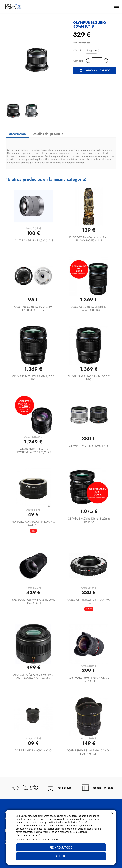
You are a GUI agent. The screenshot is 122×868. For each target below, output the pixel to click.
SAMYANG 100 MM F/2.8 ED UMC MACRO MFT (33, 601)
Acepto (61, 856)
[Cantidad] (97, 61)
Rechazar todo (61, 847)
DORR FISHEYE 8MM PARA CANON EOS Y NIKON (89, 752)
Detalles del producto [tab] (48, 134)
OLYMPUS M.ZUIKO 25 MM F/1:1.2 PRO (33, 378)
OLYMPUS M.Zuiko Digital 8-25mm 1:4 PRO (89, 520)
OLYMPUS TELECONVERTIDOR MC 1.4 (89, 601)
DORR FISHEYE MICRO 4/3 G (33, 751)
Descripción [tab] (17, 134)
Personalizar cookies (47, 839)
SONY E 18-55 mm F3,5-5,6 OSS (33, 241)
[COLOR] (91, 51)
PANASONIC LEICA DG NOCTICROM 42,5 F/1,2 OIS (33, 451)
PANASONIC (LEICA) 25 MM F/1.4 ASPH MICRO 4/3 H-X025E (33, 676)
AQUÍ (81, 825)
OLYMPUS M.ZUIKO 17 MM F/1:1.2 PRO (89, 378)
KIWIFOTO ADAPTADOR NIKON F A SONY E (33, 523)
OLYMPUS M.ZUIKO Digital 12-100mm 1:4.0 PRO (89, 308)
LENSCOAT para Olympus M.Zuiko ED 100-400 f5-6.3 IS (89, 239)
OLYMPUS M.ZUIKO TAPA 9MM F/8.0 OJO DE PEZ (33, 308)
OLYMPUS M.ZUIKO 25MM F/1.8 (89, 446)
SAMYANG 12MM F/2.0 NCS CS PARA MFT (89, 679)
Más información (25, 839)
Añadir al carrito (95, 70)
